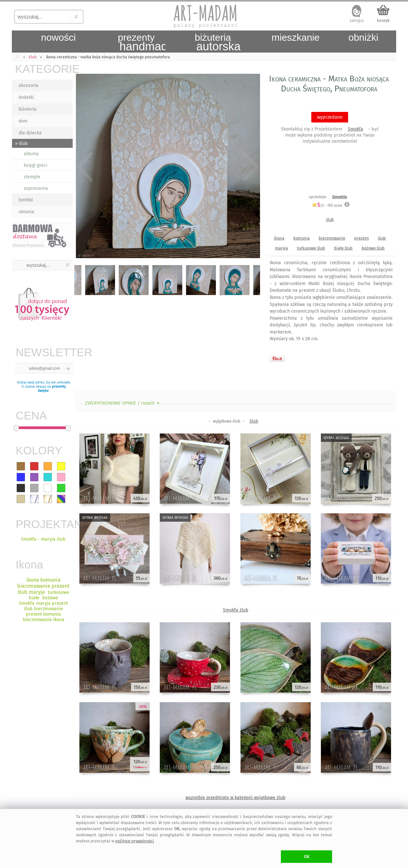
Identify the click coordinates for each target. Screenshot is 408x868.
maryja (282, 248)
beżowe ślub (373, 248)
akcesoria (29, 85)
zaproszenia (36, 188)
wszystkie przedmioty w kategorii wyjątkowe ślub (235, 798)
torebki (26, 200)
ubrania (26, 212)
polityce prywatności (135, 841)
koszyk (383, 20)
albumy (31, 154)
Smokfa (355, 129)
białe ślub (343, 248)
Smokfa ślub (236, 610)
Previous (85, 167)
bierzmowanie (332, 238)
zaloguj (357, 20)
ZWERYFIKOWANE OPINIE (123, 403)
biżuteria (28, 109)
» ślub (21, 143)
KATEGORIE (44, 69)
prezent (362, 238)
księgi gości (36, 165)
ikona (279, 238)
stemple (32, 177)
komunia (302, 238)
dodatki (26, 97)
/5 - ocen (327, 205)
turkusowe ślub (311, 248)
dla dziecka (30, 133)
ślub (330, 219)
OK (307, 857)
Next (250, 167)
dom (23, 121)
